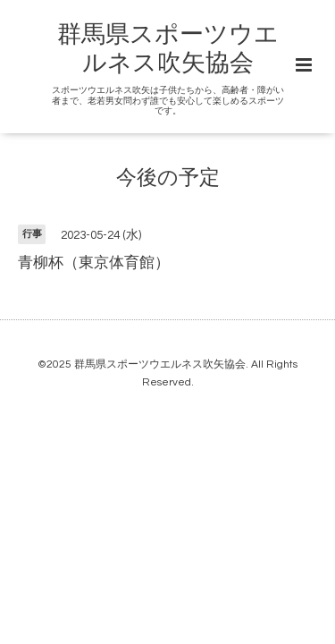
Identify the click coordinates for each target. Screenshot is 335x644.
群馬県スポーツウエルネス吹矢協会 (160, 364)
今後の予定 (168, 178)
